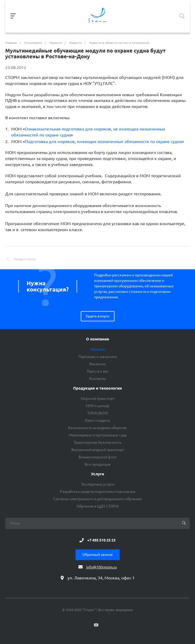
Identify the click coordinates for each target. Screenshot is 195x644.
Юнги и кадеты (97, 420)
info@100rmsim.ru (102, 567)
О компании (97, 339)
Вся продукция (97, 464)
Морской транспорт (97, 398)
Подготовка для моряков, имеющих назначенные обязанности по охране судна (103, 141)
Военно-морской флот (97, 457)
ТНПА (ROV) (98, 413)
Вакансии (97, 364)
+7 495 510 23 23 (101, 540)
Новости (98, 349)
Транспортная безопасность (97, 442)
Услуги (97, 474)
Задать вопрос (98, 316)
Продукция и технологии (97, 388)
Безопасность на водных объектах (97, 428)
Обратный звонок (98, 555)
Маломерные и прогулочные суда (98, 435)
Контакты (98, 379)
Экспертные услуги (98, 484)
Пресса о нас (98, 371)
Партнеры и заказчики (98, 357)
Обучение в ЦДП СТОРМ (98, 506)
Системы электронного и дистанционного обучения (97, 499)
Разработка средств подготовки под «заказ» (98, 492)
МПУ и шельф (97, 406)
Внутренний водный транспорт (98, 450)
